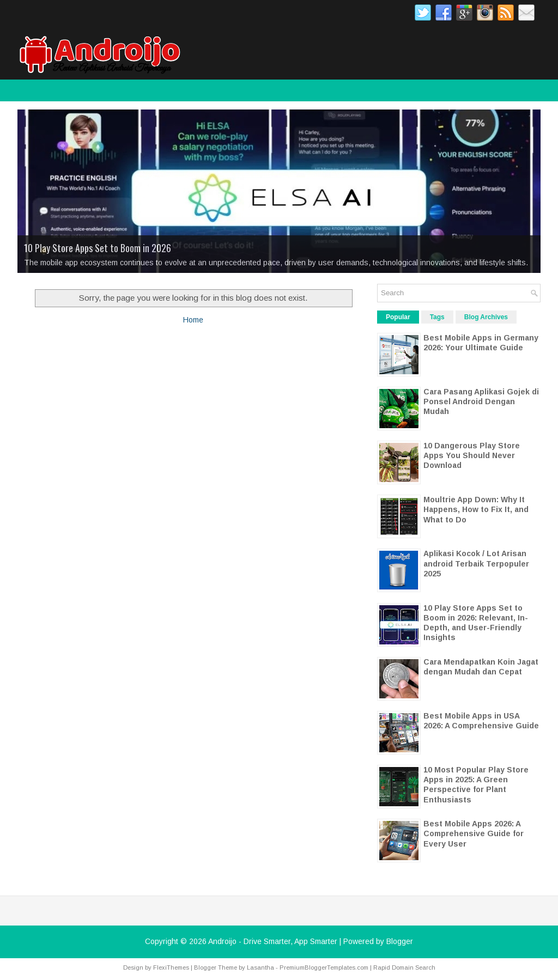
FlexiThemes (171, 967)
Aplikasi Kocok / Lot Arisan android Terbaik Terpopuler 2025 (476, 563)
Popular (398, 317)
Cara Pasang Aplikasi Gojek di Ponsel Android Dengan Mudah (481, 401)
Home (193, 320)
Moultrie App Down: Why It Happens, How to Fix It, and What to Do (476, 509)
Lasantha (260, 967)
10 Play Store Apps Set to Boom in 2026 (98, 248)
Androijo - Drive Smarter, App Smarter (273, 941)
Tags (437, 317)
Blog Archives (486, 317)
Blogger (400, 941)
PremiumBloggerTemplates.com (324, 967)
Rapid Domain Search (404, 967)
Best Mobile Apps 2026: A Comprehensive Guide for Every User (474, 833)
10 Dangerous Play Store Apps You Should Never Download (472, 455)
